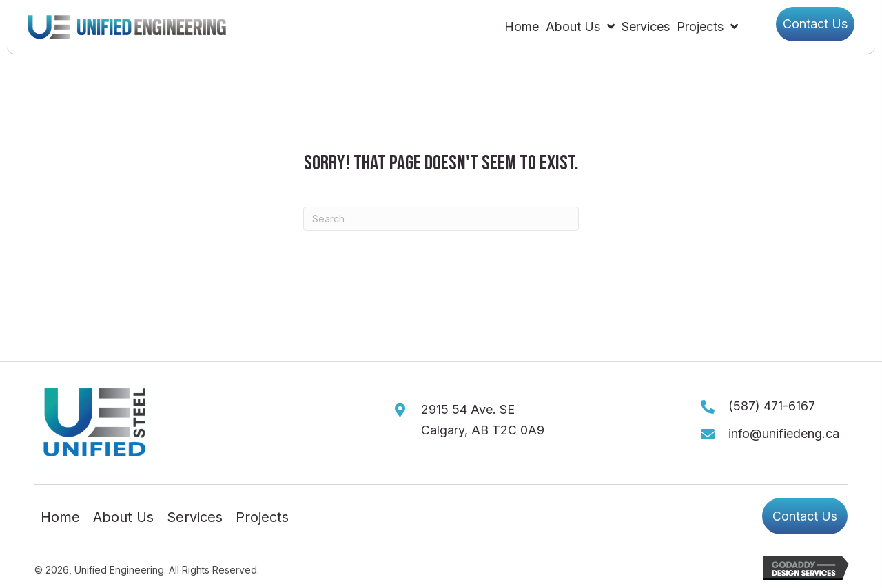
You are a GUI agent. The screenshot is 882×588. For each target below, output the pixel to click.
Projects (262, 518)
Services (195, 518)
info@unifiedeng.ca (784, 433)
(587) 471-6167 (772, 406)
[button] (815, 24)
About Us (123, 518)
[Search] (441, 219)
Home (60, 518)
